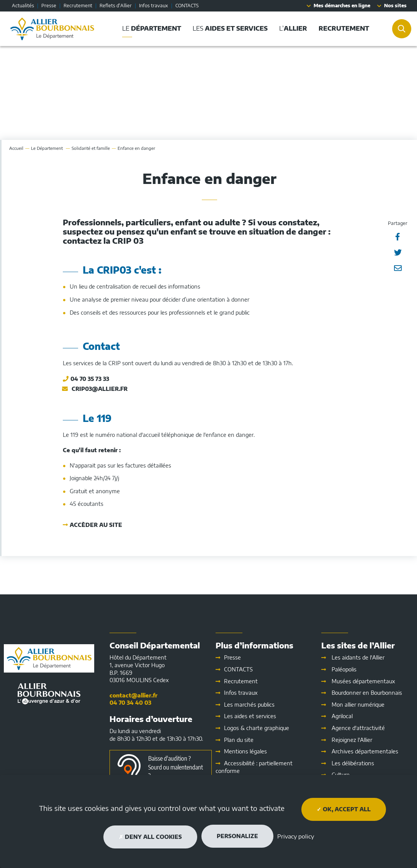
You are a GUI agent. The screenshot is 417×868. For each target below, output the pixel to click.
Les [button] (230, 28)
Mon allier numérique (358, 705)
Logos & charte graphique (257, 728)
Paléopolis (344, 669)
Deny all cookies (150, 837)
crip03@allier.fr (100, 389)
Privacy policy (296, 836)
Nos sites (395, 6)
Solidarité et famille (91, 148)
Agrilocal (342, 716)
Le (47, 148)
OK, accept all (344, 809)
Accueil (16, 148)
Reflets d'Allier (116, 6)
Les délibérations (353, 763)
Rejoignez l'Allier (352, 740)
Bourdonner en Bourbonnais (367, 693)
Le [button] (152, 28)
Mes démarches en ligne (342, 6)
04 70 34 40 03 (130, 703)
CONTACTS (187, 6)
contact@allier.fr (133, 695)
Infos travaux (154, 6)
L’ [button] (293, 28)
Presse (49, 6)
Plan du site (239, 740)
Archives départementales (365, 751)
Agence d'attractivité (358, 728)
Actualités (23, 6)
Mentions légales (245, 751)
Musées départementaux (363, 681)
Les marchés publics (249, 705)
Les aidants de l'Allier (358, 657)
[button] (344, 29)
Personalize (237, 836)
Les (250, 716)
